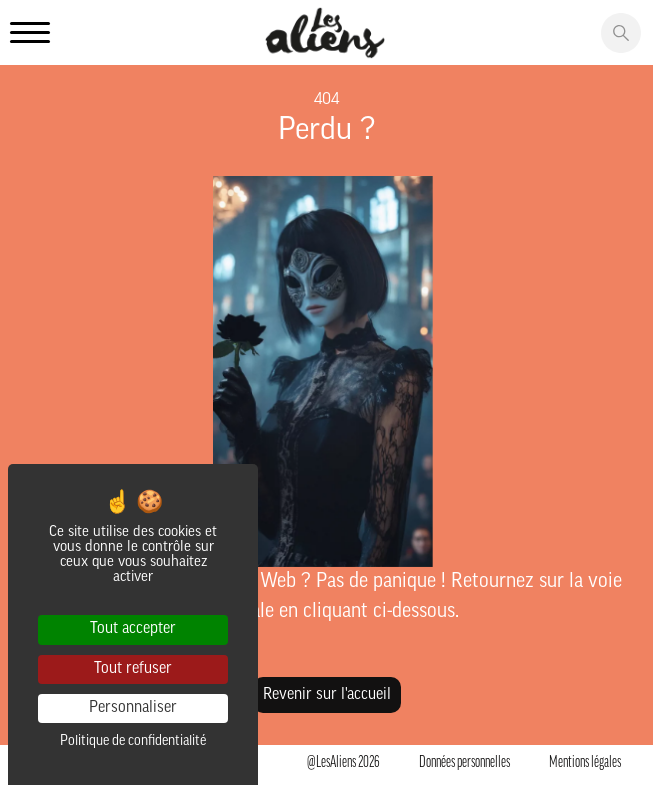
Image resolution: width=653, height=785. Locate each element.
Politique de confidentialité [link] (133, 741)
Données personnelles (464, 763)
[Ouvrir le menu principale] (30, 34)
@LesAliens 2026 (343, 763)
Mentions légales (585, 763)
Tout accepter (133, 629)
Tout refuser (133, 669)
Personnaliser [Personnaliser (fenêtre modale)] (133, 708)
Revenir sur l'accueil (327, 695)
